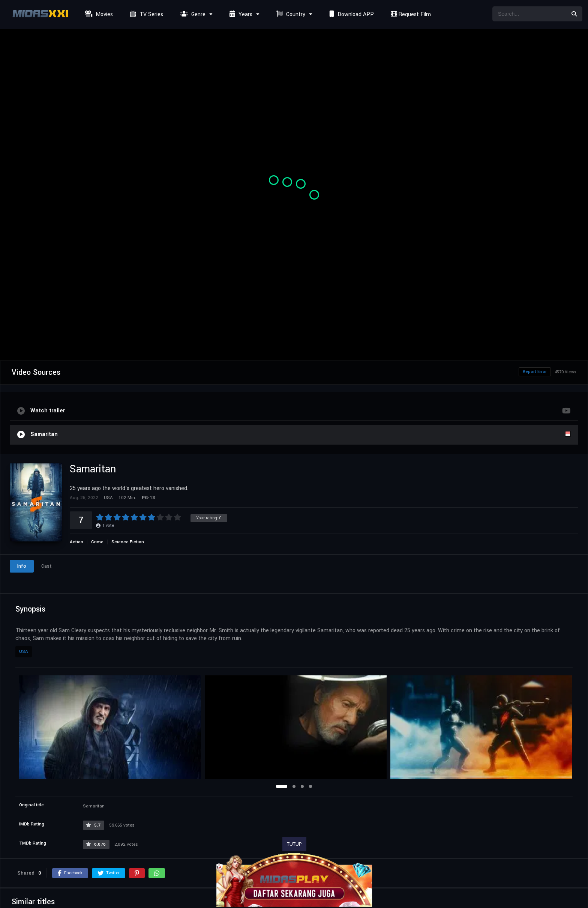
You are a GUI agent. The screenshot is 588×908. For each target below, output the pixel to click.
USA (24, 652)
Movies (98, 14)
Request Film (410, 14)
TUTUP (294, 844)
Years (240, 14)
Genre (192, 14)
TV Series (145, 14)
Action (76, 542)
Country (290, 14)
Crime (97, 542)
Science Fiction (128, 542)
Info (22, 566)
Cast (46, 566)
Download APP (351, 14)
